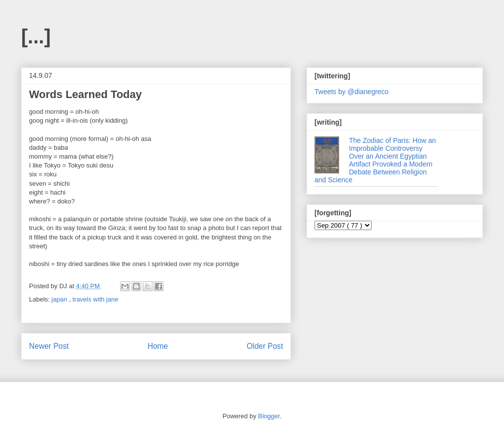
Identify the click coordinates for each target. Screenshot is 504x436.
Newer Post (49, 346)
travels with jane (95, 299)
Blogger (269, 416)
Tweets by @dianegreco (351, 92)
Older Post (265, 346)
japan (60, 299)
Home (158, 346)
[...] (36, 36)
